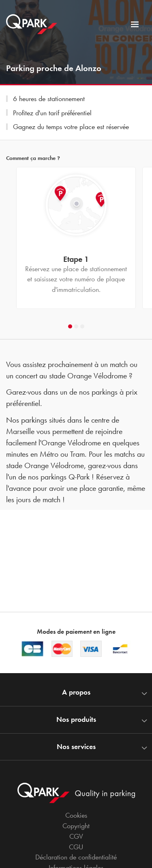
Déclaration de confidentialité (76, 857)
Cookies (76, 815)
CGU (76, 847)
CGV (76, 836)
